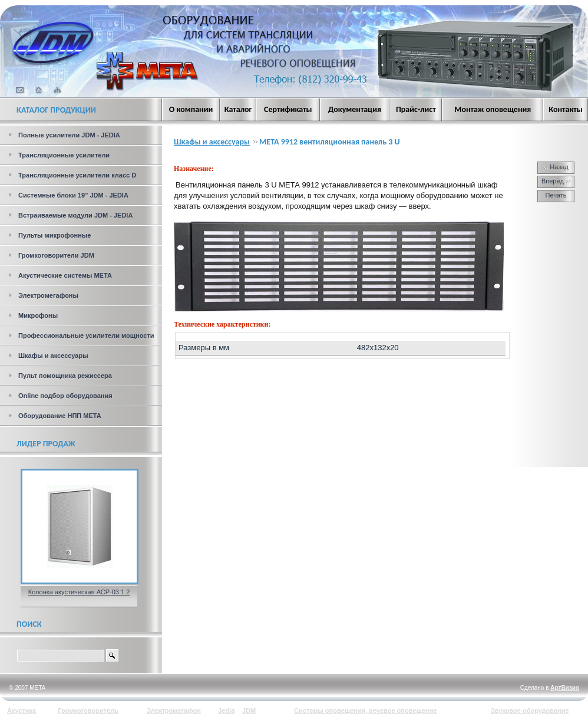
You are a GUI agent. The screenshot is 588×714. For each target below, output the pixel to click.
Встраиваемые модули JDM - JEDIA (75, 215)
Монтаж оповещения (493, 109)
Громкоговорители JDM (56, 255)
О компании (191, 109)
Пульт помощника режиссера (65, 376)
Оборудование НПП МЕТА (60, 416)
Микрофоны (38, 315)
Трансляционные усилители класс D (77, 175)
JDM (249, 710)
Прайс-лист (416, 109)
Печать (556, 195)
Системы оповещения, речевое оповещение (365, 710)
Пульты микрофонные (54, 235)
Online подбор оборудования (65, 396)
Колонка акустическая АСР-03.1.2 (79, 592)
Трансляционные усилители (64, 155)
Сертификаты (288, 109)
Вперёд (556, 181)
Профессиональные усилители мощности (86, 335)
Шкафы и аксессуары (53, 356)
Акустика (22, 710)
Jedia (226, 710)
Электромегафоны (48, 295)
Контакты (566, 109)
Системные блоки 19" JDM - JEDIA (73, 195)
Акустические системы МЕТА (65, 275)
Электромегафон (174, 710)
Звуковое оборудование (530, 710)
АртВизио (565, 688)
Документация (355, 109)
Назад (556, 167)
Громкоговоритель (88, 710)
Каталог (238, 109)
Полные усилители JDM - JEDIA (69, 135)
